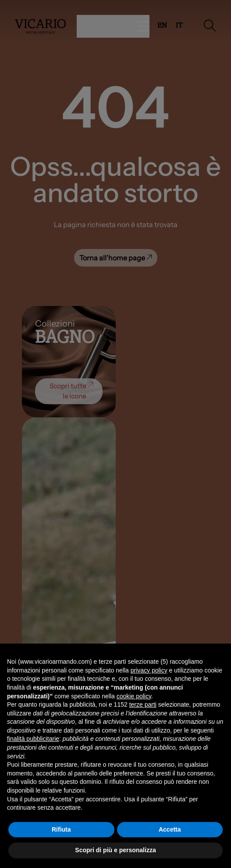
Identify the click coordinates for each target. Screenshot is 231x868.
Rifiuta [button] (61, 829)
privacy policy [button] (149, 670)
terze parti (143, 704)
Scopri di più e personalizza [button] (115, 850)
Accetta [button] (170, 829)
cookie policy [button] (134, 696)
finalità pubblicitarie (33, 739)
